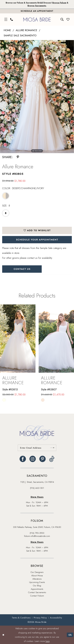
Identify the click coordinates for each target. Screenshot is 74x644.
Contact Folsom (37, 596)
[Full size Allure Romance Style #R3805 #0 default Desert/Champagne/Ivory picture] (37, 97)
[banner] (37, 19)
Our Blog (37, 586)
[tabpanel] (37, 97)
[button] (6, 19)
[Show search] (62, 19)
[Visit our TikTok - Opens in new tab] (52, 459)
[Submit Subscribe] (52, 448)
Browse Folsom (59, 3)
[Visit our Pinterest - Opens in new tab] (42, 459)
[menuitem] (6, 19)
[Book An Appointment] (37, 11)
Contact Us (22, 269)
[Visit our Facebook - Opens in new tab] (23, 459)
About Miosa (37, 575)
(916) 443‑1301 (37, 488)
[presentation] (18, 339)
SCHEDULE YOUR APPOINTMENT (37, 240)
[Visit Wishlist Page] (68, 19)
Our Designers (37, 572)
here (48, 641)
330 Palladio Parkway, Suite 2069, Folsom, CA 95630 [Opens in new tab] (37, 527)
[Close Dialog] (3, 635)
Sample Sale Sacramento (20, 35)
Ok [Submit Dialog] (70, 635)
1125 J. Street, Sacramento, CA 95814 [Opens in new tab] (37, 482)
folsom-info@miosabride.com (37, 536)
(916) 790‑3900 (37, 533)
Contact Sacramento (37, 592)
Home (7, 30)
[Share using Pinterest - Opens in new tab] (18, 157)
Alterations (37, 579)
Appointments (37, 589)
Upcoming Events (37, 582)
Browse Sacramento (37, 6)
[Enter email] (37, 448)
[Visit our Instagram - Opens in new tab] (33, 459)
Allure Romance (26, 30)
